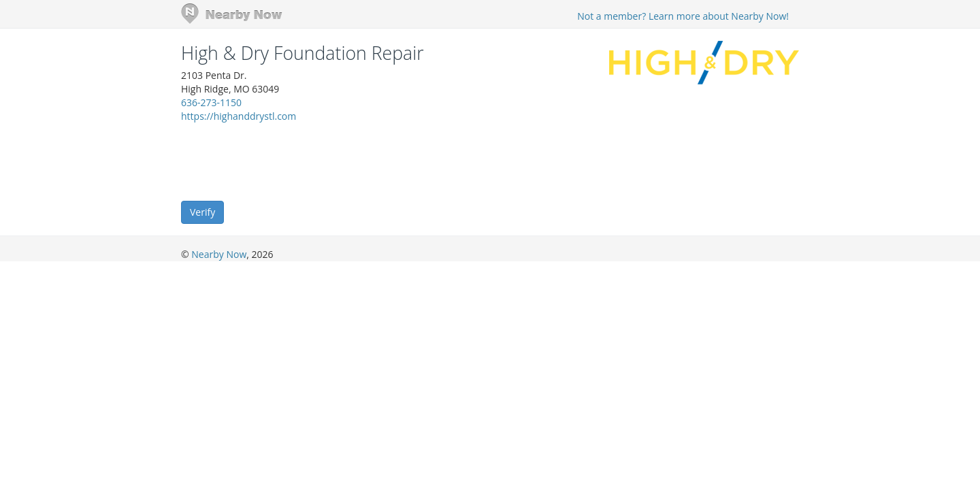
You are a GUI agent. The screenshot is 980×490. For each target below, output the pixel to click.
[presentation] (284, 161)
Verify (202, 212)
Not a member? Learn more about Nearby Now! (683, 16)
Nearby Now (219, 254)
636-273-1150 (211, 102)
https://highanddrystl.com (239, 116)
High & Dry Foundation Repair (303, 53)
